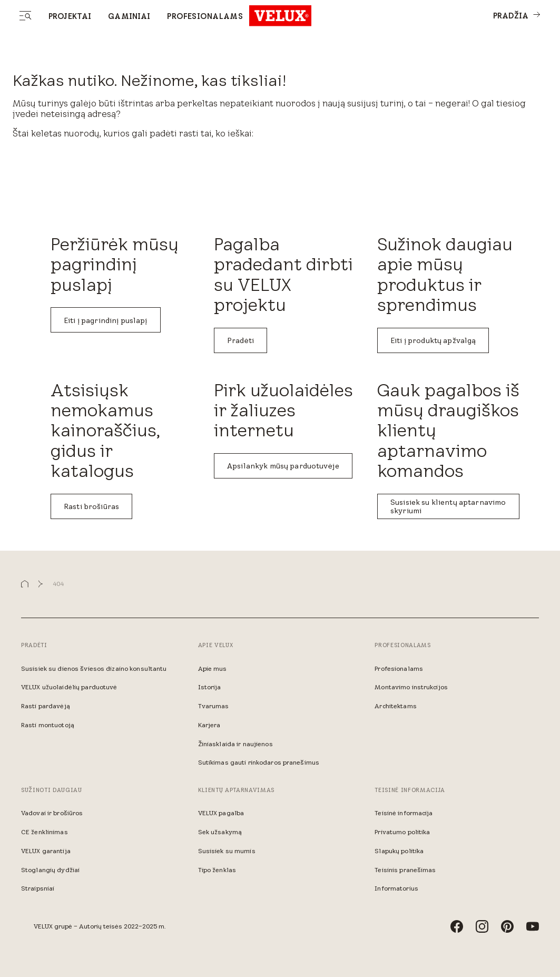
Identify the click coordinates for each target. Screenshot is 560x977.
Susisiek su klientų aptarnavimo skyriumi (448, 506)
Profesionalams (205, 16)
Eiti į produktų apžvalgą (433, 340)
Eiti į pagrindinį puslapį (106, 320)
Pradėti (240, 340)
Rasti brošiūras (91, 506)
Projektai (70, 16)
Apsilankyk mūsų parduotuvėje (283, 466)
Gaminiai (129, 16)
